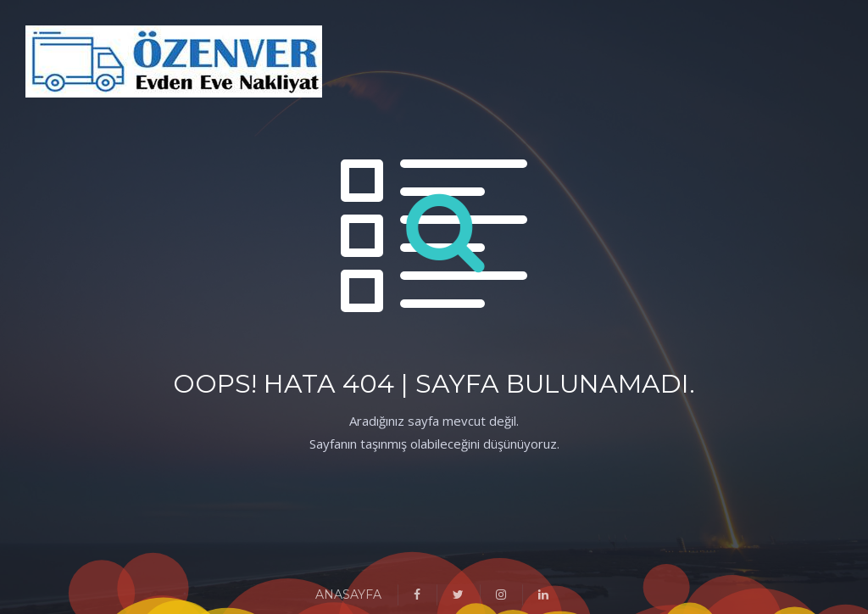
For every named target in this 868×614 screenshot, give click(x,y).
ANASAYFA (348, 594)
